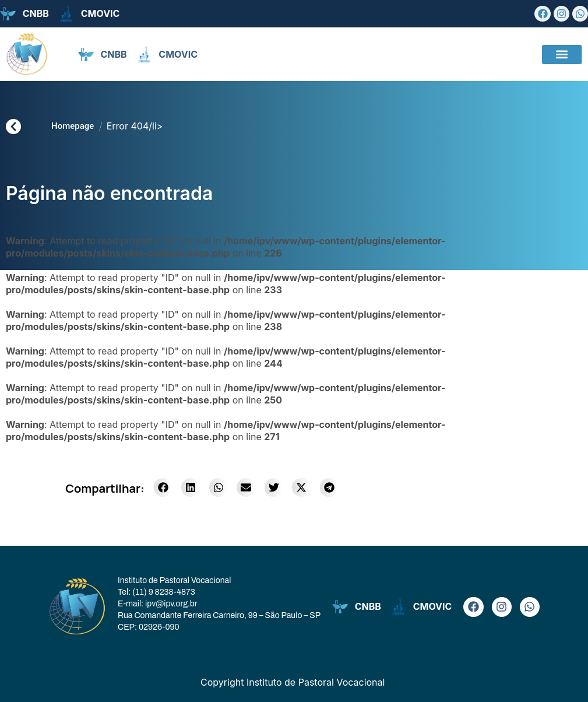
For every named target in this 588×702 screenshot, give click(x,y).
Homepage (73, 126)
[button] (562, 55)
